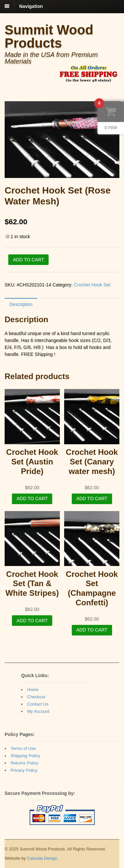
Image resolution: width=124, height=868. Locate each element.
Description (21, 304)
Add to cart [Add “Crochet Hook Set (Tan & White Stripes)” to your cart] (32, 621)
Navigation (31, 6)
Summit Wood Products (49, 36)
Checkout (36, 697)
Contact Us (38, 704)
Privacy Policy (24, 770)
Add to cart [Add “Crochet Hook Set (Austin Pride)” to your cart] (32, 499)
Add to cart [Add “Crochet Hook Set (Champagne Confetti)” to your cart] (92, 630)
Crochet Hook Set (92, 285)
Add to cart (28, 260)
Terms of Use (23, 748)
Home (33, 690)
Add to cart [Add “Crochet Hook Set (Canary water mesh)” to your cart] (92, 499)
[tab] (21, 304)
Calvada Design (42, 858)
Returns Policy (24, 763)
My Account (38, 711)
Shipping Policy (25, 756)
